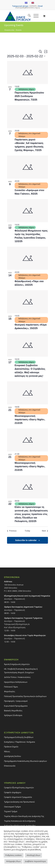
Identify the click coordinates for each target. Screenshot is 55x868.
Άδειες (7, 751)
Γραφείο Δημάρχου (13, 792)
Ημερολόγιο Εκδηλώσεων (16, 682)
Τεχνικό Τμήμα (11, 811)
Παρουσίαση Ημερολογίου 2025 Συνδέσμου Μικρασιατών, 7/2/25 (29, 96)
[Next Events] (45, 531)
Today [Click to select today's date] (27, 531)
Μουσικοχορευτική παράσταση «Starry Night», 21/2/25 (30, 420)
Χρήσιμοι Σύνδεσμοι (13, 715)
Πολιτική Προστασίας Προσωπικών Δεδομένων (25, 696)
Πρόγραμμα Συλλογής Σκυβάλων (19, 737)
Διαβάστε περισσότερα (35, 861)
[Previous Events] (12, 531)
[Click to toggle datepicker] (26, 56)
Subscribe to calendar (26, 540)
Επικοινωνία (10, 766)
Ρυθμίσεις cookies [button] (14, 855)
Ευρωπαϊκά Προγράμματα (16, 706)
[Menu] (35, 16)
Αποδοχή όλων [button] (33, 855)
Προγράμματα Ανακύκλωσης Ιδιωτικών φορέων (25, 761)
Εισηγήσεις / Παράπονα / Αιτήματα (20, 742)
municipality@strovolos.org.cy (27, 8)
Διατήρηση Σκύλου (13, 756)
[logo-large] (23, 16)
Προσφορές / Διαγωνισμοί (16, 701)
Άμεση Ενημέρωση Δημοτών (17, 664)
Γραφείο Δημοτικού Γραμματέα (18, 797)
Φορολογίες (10, 691)
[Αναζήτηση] (28, 16)
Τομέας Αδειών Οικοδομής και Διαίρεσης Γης (24, 816)
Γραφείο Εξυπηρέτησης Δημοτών (19, 787)
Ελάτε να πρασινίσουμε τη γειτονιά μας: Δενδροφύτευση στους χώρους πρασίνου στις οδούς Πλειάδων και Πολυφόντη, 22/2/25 (31, 514)
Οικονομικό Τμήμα (12, 807)
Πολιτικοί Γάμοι (11, 687)
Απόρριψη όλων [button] (13, 861)
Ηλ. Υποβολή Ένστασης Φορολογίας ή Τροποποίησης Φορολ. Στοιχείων (21, 671)
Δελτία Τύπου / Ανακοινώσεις (17, 677)
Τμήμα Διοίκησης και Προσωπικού (19, 802)
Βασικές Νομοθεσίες (13, 711)
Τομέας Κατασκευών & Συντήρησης (20, 821)
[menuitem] (28, 16)
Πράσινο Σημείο (11, 747)
